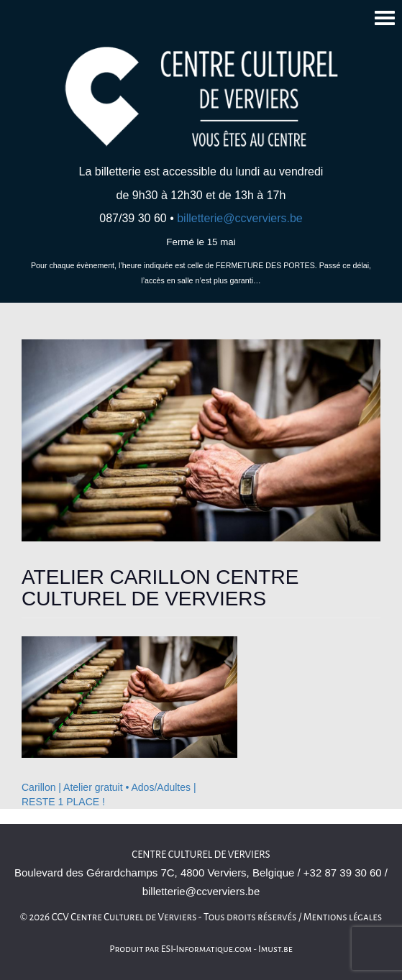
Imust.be (275, 949)
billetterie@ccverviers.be (240, 218)
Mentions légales (343, 917)
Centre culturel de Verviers (201, 855)
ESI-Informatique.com (206, 949)
